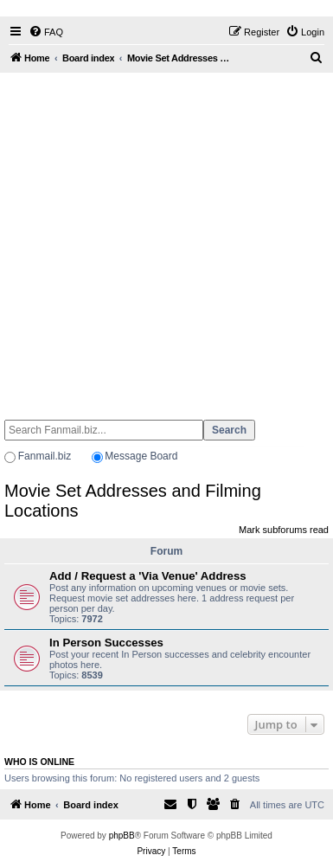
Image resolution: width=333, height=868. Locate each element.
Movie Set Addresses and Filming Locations (133, 501)
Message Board (141, 456)
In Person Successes (106, 643)
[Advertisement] (162, 238)
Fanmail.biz (45, 456)
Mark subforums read (284, 530)
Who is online (39, 762)
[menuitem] (46, 32)
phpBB (122, 836)
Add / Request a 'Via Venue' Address (148, 576)
